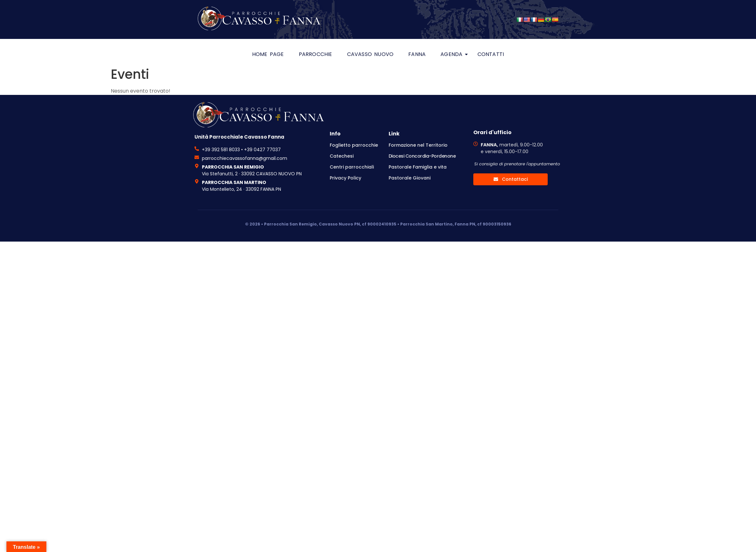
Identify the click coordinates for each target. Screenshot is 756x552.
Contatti (491, 54)
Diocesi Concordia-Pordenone (422, 156)
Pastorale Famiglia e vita (418, 167)
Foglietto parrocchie (354, 145)
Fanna (417, 54)
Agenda (453, 54)
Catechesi (342, 156)
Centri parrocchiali (352, 167)
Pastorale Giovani (410, 178)
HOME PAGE (268, 54)
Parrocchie (316, 54)
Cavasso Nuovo (370, 54)
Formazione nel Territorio (418, 145)
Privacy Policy (345, 178)
